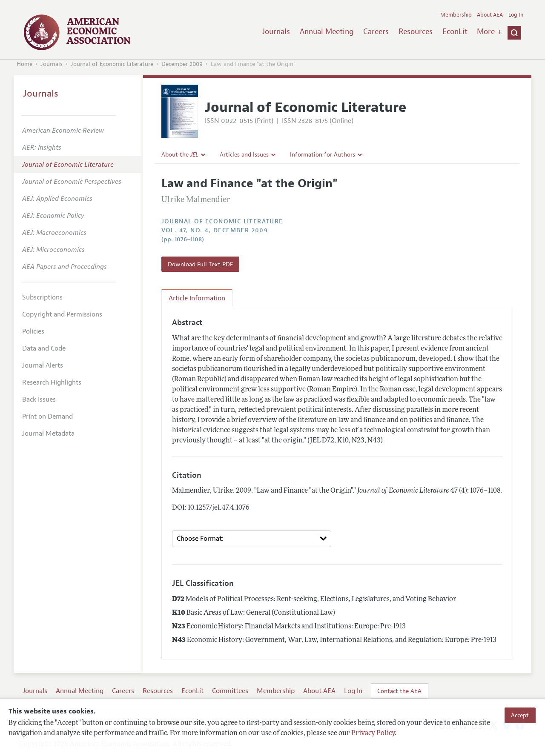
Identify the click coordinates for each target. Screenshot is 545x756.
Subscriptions (42, 297)
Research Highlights (52, 382)
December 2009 (182, 64)
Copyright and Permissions (62, 314)
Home (24, 64)
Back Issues (39, 399)
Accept (520, 715)
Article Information (197, 298)
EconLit (455, 31)
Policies (33, 331)
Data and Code (44, 348)
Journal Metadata (48, 434)
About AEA (490, 15)
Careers (376, 31)
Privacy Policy (373, 733)
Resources (416, 31)
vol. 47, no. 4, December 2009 (215, 230)
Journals (276, 31)
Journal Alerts (43, 365)
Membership (456, 15)
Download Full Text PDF (200, 264)
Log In (516, 15)
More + (489, 31)
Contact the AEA (399, 691)
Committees (230, 691)
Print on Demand (47, 417)
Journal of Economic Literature (112, 64)
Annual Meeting (327, 31)
